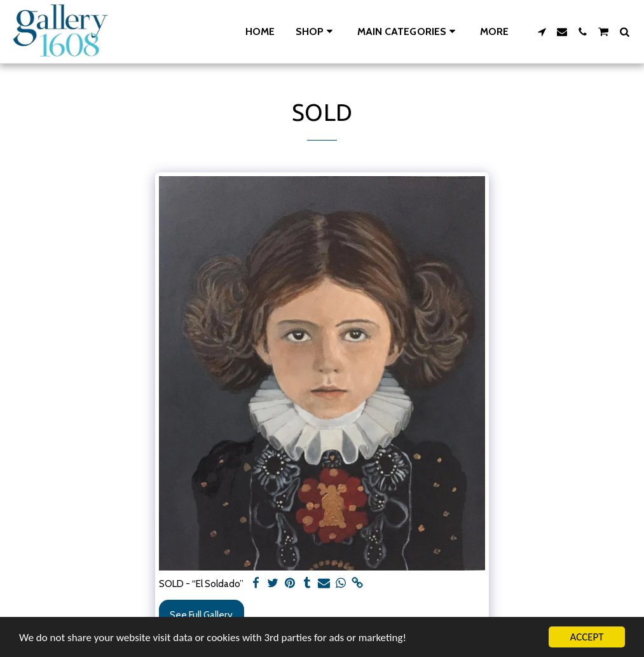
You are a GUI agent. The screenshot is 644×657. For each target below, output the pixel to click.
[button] (408, 31)
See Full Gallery (201, 615)
